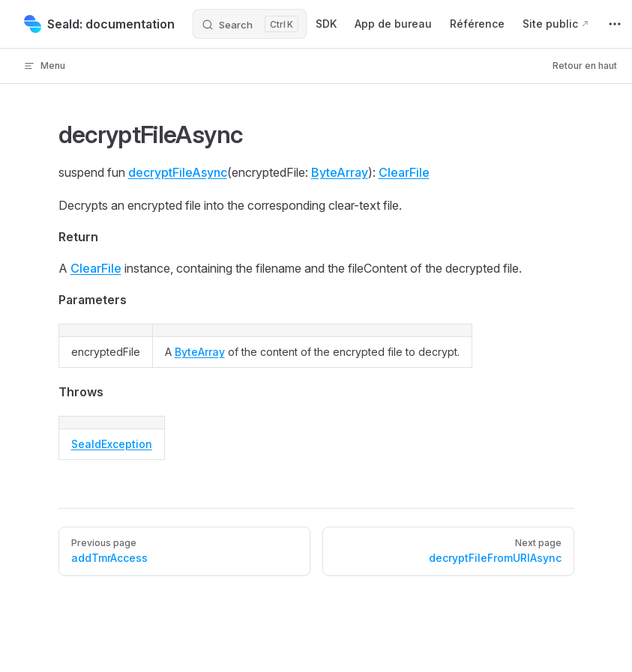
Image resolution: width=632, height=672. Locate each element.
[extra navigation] (615, 24)
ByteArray (340, 172)
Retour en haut (585, 66)
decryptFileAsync (178, 172)
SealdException (112, 444)
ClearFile (404, 172)
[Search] (250, 24)
